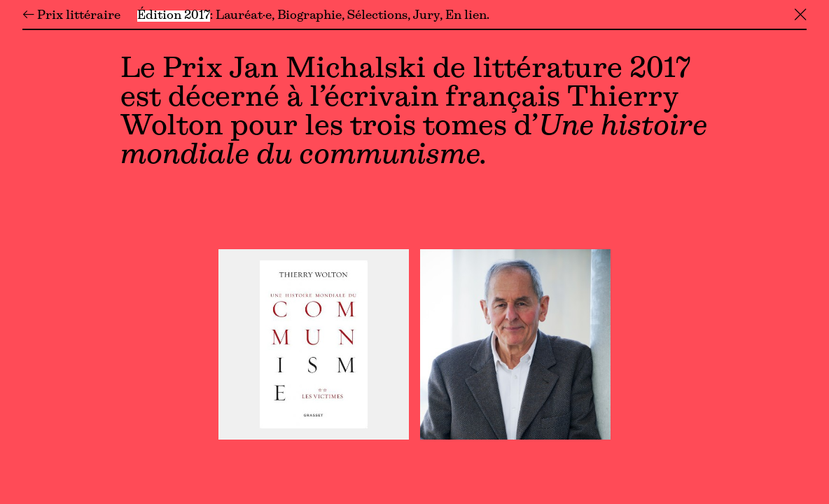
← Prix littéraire (71, 16)
